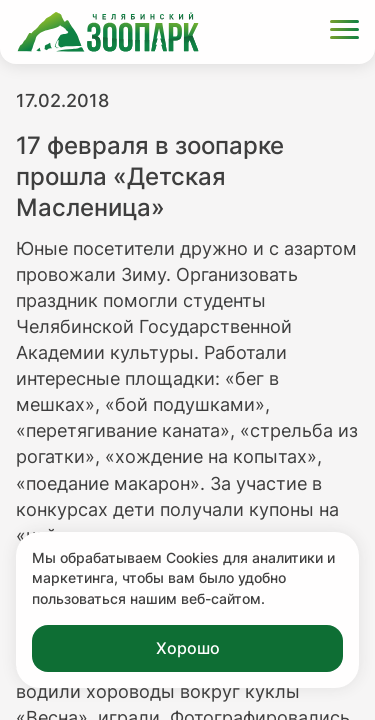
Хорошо (188, 648)
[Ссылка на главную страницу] (108, 32)
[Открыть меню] (344, 32)
